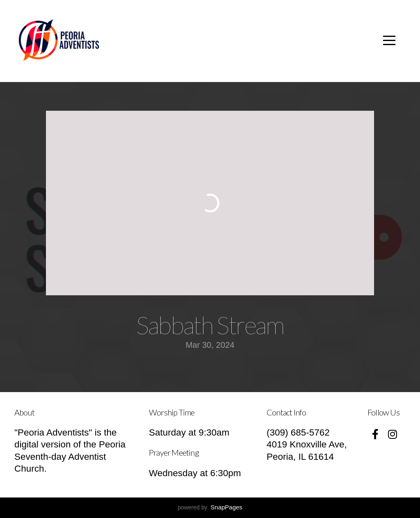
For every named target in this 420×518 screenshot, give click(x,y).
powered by (210, 507)
